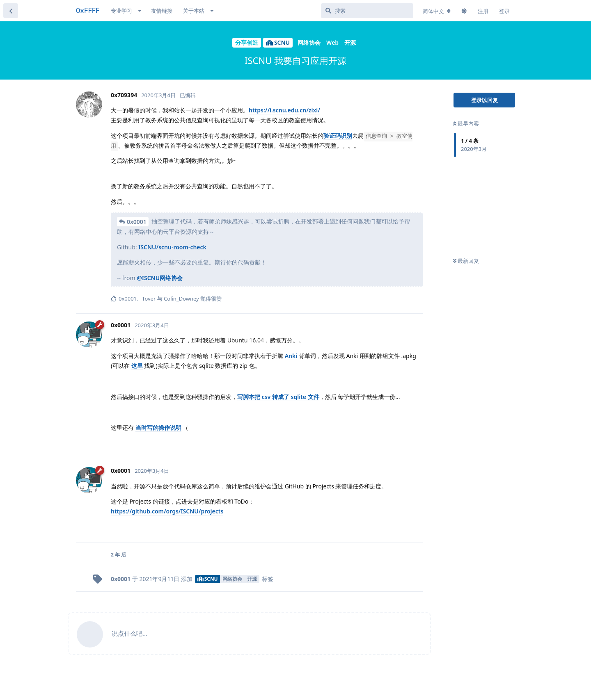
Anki (291, 356)
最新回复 (466, 261)
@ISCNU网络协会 (160, 278)
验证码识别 (338, 136)
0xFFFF (88, 10)
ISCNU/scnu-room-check (172, 247)
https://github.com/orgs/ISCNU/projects (167, 511)
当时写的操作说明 (158, 428)
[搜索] (367, 11)
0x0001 (137, 222)
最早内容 (466, 123)
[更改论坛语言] (437, 11)
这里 (137, 366)
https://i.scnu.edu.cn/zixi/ (284, 110)
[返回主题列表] (11, 11)
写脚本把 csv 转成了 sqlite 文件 (278, 397)
